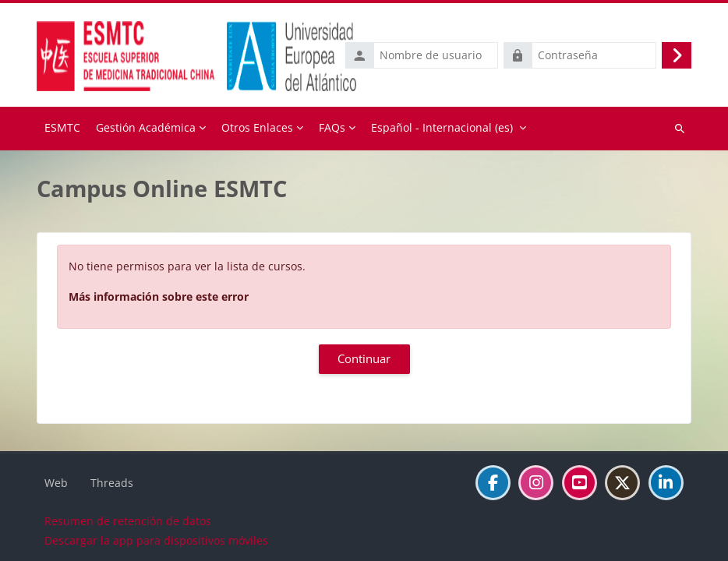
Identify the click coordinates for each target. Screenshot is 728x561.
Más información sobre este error (159, 296)
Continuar (364, 358)
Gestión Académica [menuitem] (146, 127)
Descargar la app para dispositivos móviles (156, 540)
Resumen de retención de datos (128, 521)
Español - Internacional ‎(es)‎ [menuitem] (442, 127)
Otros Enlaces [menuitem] (257, 127)
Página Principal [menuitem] (62, 129)
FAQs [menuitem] (332, 127)
